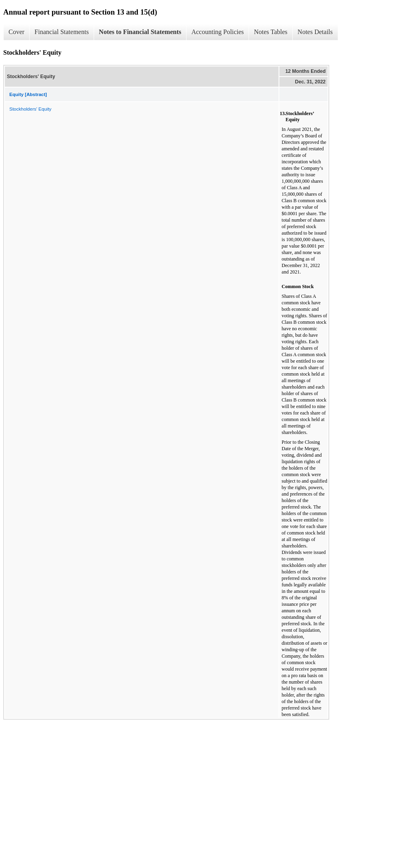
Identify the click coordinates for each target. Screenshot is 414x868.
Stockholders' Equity (30, 109)
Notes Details (315, 32)
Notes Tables (271, 32)
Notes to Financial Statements (140, 32)
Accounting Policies (218, 32)
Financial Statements (62, 32)
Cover (16, 32)
